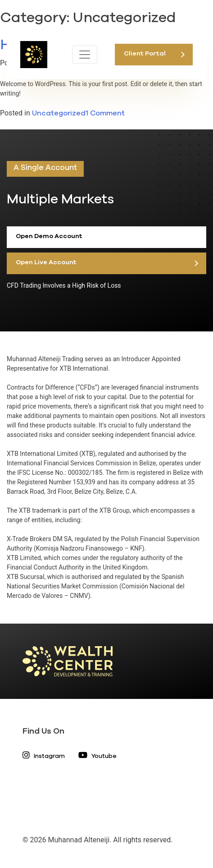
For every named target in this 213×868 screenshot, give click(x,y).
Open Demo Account (49, 236)
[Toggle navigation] (85, 55)
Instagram (44, 756)
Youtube (97, 756)
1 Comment (105, 113)
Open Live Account (46, 262)
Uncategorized (59, 113)
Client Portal (145, 54)
